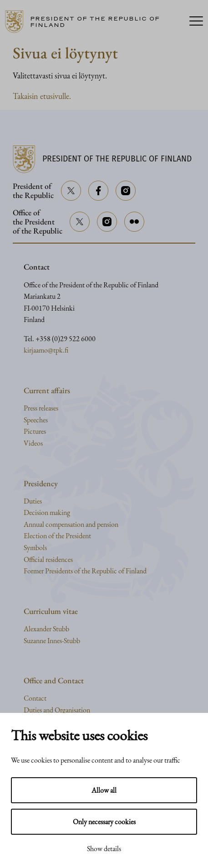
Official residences (48, 559)
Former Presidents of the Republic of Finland (85, 571)
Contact (35, 698)
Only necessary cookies (104, 822)
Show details (104, 849)
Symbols (35, 548)
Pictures (35, 431)
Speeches (36, 420)
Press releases (41, 408)
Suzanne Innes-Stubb (52, 641)
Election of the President (57, 536)
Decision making (47, 512)
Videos (33, 443)
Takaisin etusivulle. (42, 96)
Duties (33, 501)
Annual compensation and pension (71, 524)
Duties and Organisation (57, 710)
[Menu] (196, 22)
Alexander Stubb (46, 629)
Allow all (104, 790)
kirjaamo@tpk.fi (46, 350)
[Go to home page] (93, 22)
